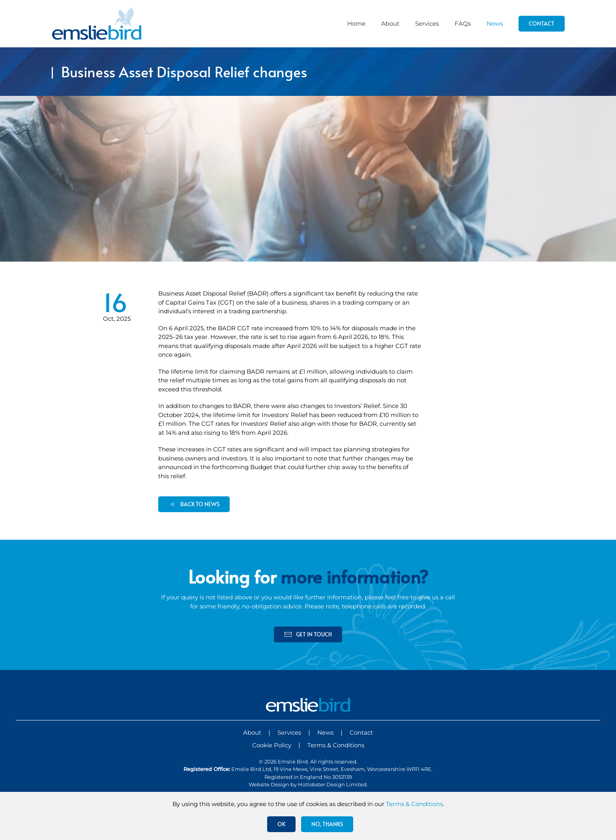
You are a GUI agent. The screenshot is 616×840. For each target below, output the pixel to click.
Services (427, 23)
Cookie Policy (272, 745)
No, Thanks (327, 824)
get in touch (308, 634)
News (495, 23)
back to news (194, 504)
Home (356, 23)
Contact (542, 23)
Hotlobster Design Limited (332, 784)
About (390, 23)
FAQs (463, 23)
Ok (281, 824)
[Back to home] (97, 24)
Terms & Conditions (336, 745)
